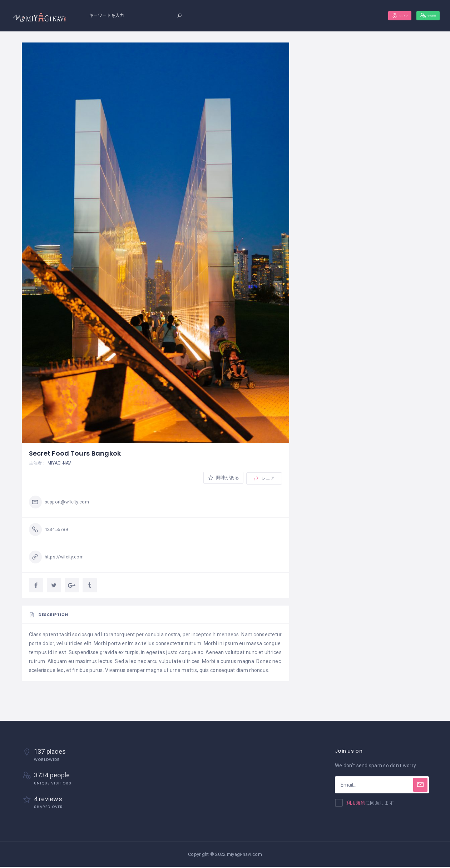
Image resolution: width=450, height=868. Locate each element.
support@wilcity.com (69, 503)
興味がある (222, 478)
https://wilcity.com (66, 558)
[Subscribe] (420, 786)
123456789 (58, 530)
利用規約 (356, 804)
